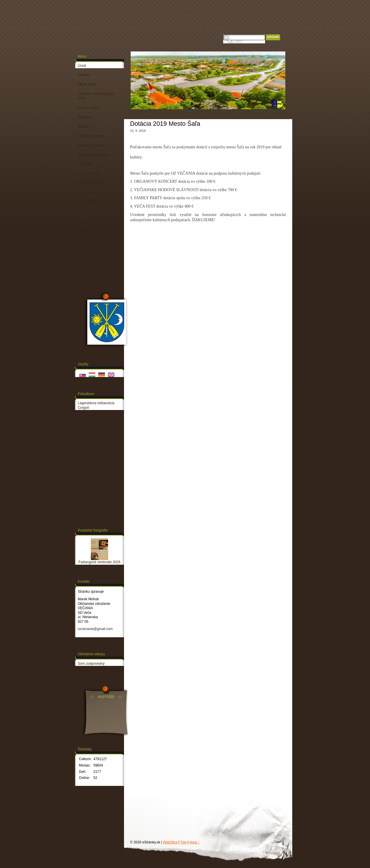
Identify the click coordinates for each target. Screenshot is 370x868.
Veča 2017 (86, 464)
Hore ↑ (194, 842)
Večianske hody (90, 136)
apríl (101, 696)
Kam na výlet (88, 277)
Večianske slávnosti (93, 155)
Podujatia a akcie (91, 492)
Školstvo (84, 117)
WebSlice (170, 842)
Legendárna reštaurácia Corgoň (96, 405)
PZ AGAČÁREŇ (90, 183)
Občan (83, 240)
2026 (110, 696)
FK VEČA (85, 164)
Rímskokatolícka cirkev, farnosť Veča (96, 419)
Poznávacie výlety (92, 473)
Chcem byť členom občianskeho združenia (96, 265)
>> (120, 696)
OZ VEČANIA (88, 174)
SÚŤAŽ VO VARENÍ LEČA (98, 286)
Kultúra (83, 127)
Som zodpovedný (91, 664)
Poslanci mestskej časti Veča (96, 96)
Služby (83, 221)
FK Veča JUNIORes (93, 431)
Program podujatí (91, 145)
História (84, 75)
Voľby (82, 230)
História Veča (88, 511)
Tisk (184, 842)
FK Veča (84, 501)
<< (92, 696)
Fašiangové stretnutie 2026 (100, 562)
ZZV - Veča (86, 202)
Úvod (82, 66)
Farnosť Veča (88, 108)
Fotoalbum (86, 211)
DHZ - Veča (87, 193)
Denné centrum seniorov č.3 (97, 251)
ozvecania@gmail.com (95, 629)
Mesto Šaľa (87, 84)
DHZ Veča (86, 454)
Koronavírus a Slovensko (97, 673)
